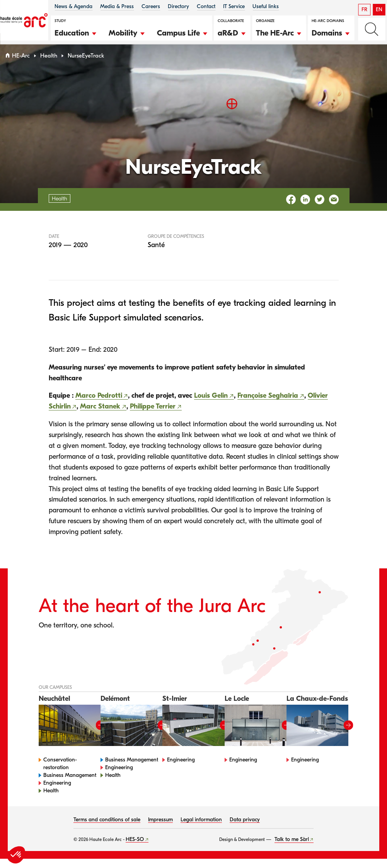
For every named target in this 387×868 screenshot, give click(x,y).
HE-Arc (21, 65)
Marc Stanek (100, 416)
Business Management (70, 784)
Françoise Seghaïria (268, 405)
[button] (76, 32)
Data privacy (245, 829)
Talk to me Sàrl (292, 849)
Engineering (57, 792)
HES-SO (135, 849)
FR (364, 9)
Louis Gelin (211, 405)
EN (379, 9)
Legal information (201, 829)
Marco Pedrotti (99, 405)
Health (49, 65)
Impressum (160, 829)
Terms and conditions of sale (107, 829)
